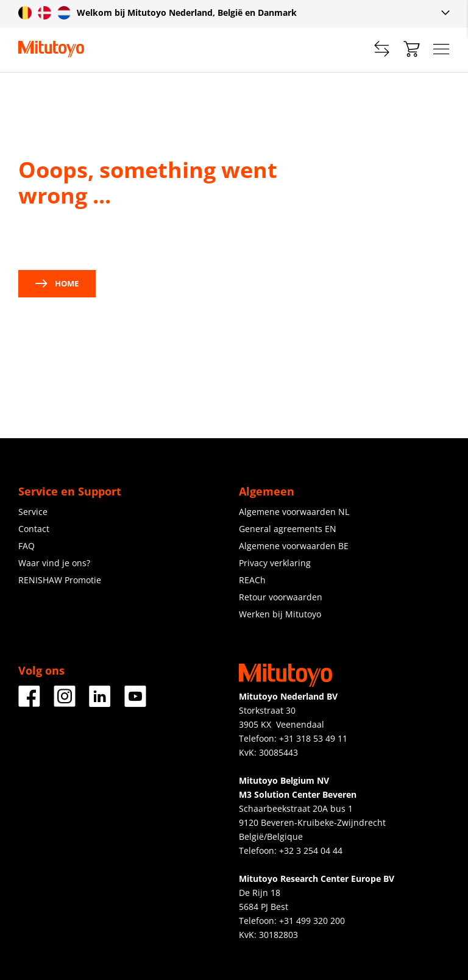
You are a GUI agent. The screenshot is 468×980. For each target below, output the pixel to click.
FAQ (27, 546)
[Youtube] (135, 702)
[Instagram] (65, 702)
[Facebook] (29, 702)
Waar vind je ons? (54, 563)
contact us (139, 239)
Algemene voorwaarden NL (294, 512)
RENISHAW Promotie (60, 580)
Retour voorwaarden (281, 597)
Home (57, 283)
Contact (34, 529)
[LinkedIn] (100, 702)
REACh (252, 580)
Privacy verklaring (275, 563)
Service (33, 512)
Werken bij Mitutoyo (280, 614)
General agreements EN (288, 529)
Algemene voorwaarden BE (294, 546)
